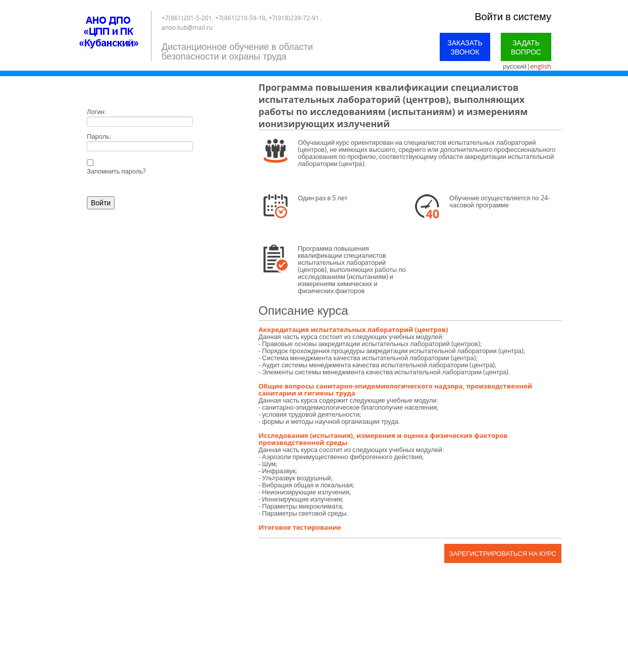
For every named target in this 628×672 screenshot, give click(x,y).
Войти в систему (513, 16)
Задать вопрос (526, 47)
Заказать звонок (465, 47)
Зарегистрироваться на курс (503, 553)
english (541, 66)
